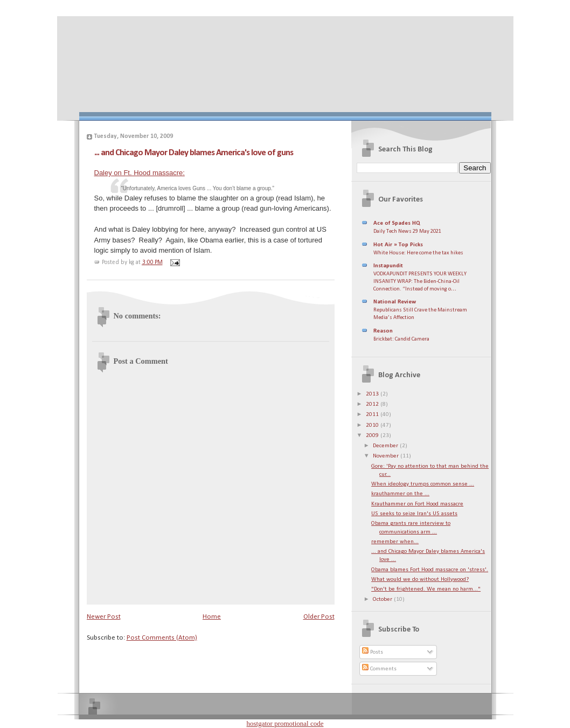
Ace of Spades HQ (397, 223)
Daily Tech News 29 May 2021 (407, 231)
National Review (395, 302)
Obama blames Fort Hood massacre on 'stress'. (430, 570)
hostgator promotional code (285, 723)
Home (212, 617)
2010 (373, 425)
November (387, 456)
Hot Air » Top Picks (398, 245)
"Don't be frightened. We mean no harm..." (426, 589)
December (386, 446)
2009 (373, 436)
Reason (383, 331)
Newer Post (104, 617)
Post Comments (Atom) (162, 638)
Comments (379, 669)
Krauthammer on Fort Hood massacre (417, 504)
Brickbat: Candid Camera (401, 339)
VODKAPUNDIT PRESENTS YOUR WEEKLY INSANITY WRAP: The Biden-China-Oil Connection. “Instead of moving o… (420, 281)
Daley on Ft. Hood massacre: (140, 173)
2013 (373, 394)
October (383, 599)
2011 (373, 415)
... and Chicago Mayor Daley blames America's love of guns (194, 153)
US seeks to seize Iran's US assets (414, 514)
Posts (373, 652)
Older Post (319, 617)
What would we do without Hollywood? (420, 580)
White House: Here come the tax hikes (418, 253)
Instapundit (388, 266)
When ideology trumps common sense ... (423, 484)
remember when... (395, 542)
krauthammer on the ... (400, 494)
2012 (373, 404)
